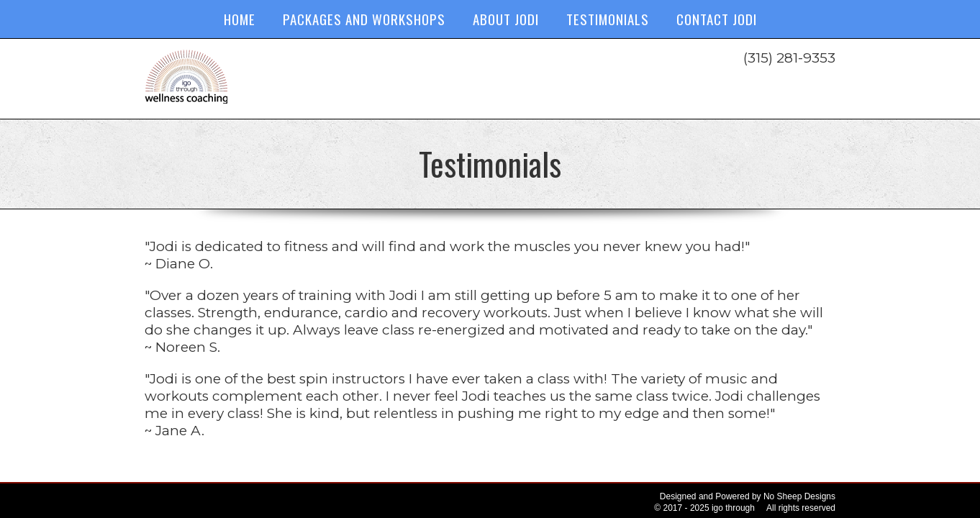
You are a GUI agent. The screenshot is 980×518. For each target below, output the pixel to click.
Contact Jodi (717, 19)
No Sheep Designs (799, 496)
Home (240, 19)
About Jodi (506, 19)
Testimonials (608, 19)
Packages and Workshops (364, 19)
